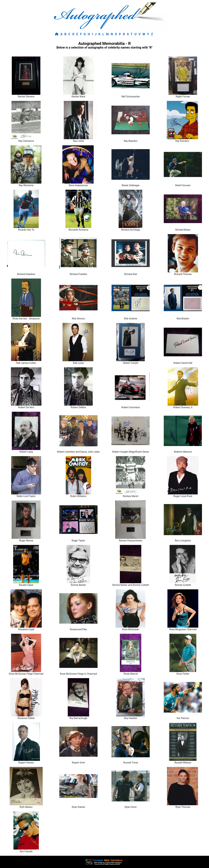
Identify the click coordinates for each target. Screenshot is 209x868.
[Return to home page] (57, 34)
